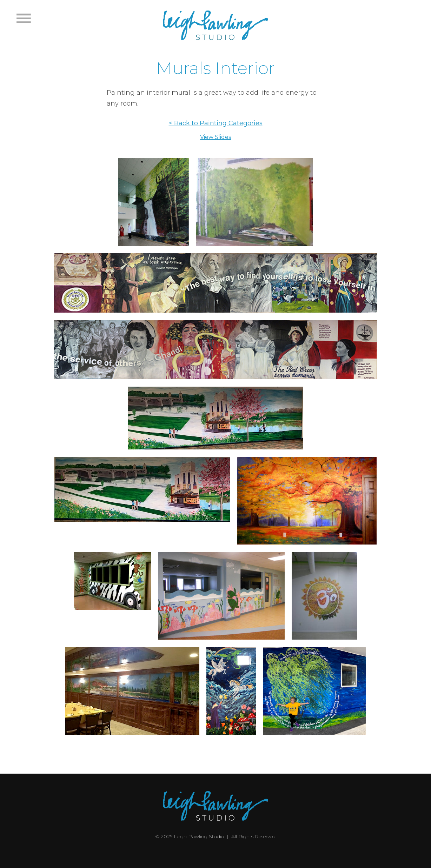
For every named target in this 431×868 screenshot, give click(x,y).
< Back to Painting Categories (216, 123)
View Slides (215, 137)
